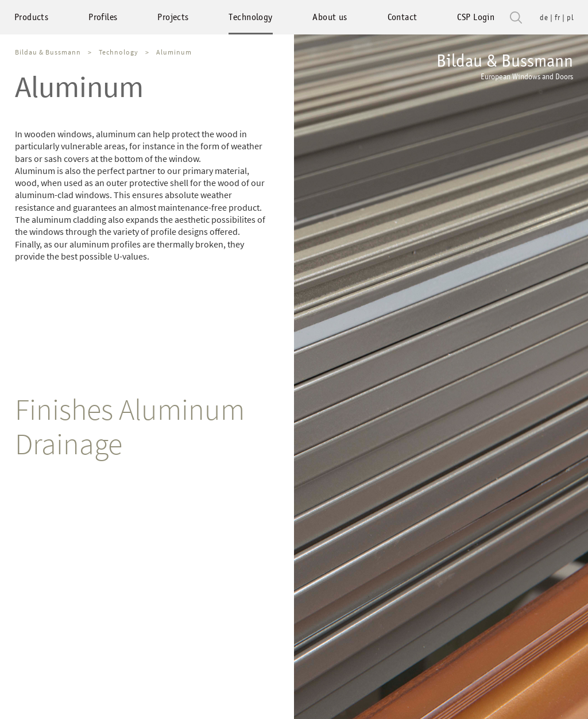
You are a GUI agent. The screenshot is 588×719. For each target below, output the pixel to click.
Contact (403, 17)
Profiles (103, 17)
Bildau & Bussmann (505, 66)
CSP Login (476, 17)
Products (31, 17)
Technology (250, 17)
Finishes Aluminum (130, 409)
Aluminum (174, 52)
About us (330, 17)
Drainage (69, 444)
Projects (173, 17)
